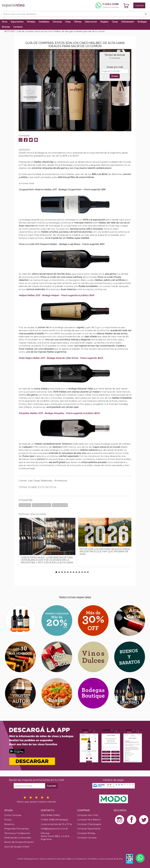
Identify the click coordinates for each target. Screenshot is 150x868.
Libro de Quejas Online (17, 847)
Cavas (115, 22)
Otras (68, 22)
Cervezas (57, 22)
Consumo (25, 505)
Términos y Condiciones (17, 833)
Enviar (115, 76)
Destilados (44, 22)
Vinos (4, 22)
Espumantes (17, 22)
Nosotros (9, 824)
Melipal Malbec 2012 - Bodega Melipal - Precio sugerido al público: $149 (56, 295)
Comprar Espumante (89, 829)
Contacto (18, 27)
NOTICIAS (9, 31)
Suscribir (52, 786)
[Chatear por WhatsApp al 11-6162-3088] (107, 5)
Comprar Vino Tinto (88, 815)
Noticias (6, 27)
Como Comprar (13, 815)
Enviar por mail (115, 67)
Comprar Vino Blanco (89, 820)
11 (85, 572)
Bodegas (142, 22)
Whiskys (31, 22)
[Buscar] (146, 14)
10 (82, 572)
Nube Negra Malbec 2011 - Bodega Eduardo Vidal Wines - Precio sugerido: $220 (61, 358)
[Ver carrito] (126, 5)
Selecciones (91, 22)
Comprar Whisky (86, 833)
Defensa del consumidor (18, 838)
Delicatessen (128, 22)
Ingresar (139, 5)
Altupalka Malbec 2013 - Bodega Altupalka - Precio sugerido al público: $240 (59, 413)
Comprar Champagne (89, 824)
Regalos (104, 22)
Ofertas (78, 22)
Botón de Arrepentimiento (19, 842)
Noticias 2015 (60, 505)
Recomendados (41, 505)
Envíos (8, 820)
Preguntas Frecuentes (17, 829)
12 (88, 572)
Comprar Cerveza (87, 838)
